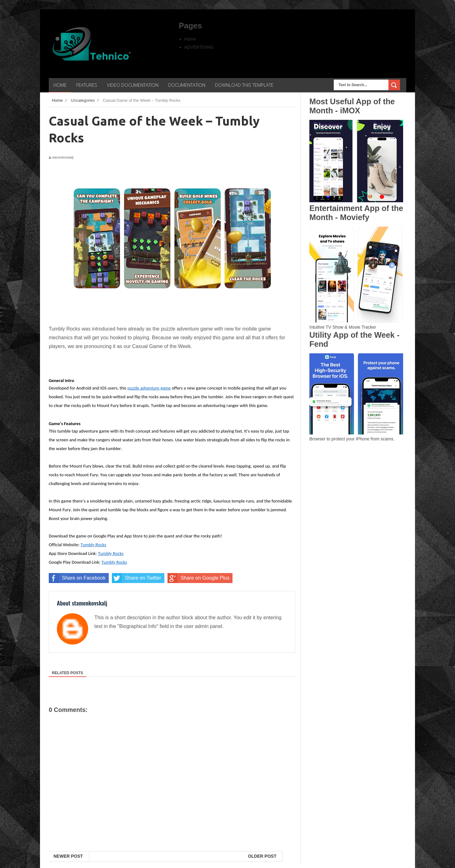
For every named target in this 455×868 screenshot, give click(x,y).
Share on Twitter (137, 578)
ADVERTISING (199, 47)
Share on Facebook (77, 578)
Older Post (262, 856)
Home (190, 39)
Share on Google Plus (199, 578)
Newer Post (68, 856)
